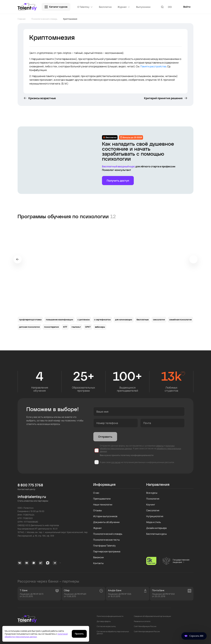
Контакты (98, 563)
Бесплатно (105, 7)
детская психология (29, 327)
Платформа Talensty (104, 546)
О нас (96, 493)
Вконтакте (20, 563)
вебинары (100, 327)
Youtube (27, 563)
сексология (159, 320)
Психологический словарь (44, 19)
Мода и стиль (154, 522)
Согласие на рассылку (106, 626)
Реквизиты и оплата (142, 621)
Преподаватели (102, 499)
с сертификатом (102, 320)
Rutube (41, 563)
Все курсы (152, 493)
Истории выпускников (105, 516)
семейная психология (180, 320)
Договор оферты (104, 621)
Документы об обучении (106, 522)
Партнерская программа (107, 551)
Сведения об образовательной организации (152, 616)
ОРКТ (88, 327)
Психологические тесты (106, 540)
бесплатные (143, 320)
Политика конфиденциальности (110, 616)
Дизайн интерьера (156, 528)
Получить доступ (118, 181)
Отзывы (98, 510)
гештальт (76, 327)
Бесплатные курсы (156, 534)
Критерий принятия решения (163, 98)
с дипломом (84, 320)
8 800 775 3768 (30, 485)
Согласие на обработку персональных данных (113, 633)
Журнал (97, 528)
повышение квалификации (59, 320)
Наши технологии (103, 505)
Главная (22, 19)
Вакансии (98, 557)
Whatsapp (34, 563)
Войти (187, 8)
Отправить (105, 437)
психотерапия (51, 327)
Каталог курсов (58, 7)
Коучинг (151, 505)
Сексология (153, 510)
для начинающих (124, 320)
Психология (153, 499)
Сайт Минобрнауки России (145, 626)
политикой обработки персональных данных (36, 635)
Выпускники (143, 7)
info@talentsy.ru (32, 497)
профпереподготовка (30, 320)
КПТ (65, 327)
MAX (48, 563)
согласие (116, 462)
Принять (79, 634)
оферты (160, 446)
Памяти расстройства (153, 66)
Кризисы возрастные (42, 98)
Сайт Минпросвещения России (147, 632)
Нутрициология (155, 516)
